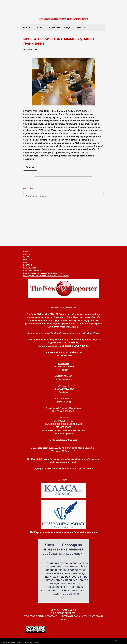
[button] (63, 288)
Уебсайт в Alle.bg (120, 641)
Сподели (30, 167)
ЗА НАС (40, 28)
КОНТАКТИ (54, 28)
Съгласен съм (38, 642)
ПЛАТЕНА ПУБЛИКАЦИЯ (33, 270)
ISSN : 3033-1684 (30, 268)
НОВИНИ (28, 28)
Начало (26, 252)
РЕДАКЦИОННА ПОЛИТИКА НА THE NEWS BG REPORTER (46, 276)
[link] (63, 11)
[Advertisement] (63, 228)
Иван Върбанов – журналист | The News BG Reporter (44, 273)
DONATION (81, 28)
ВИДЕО (68, 28)
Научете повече (28, 642)
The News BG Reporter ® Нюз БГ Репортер (63, 19)
